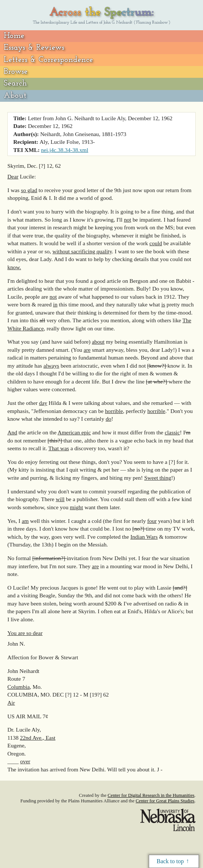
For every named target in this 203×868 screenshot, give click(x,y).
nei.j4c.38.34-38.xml (65, 150)
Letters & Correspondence (48, 60)
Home (14, 36)
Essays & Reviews (34, 48)
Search (15, 84)
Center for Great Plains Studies (165, 801)
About (15, 96)
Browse (16, 72)
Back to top (170, 861)
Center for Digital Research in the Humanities (151, 795)
